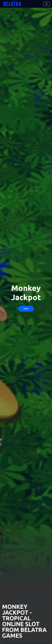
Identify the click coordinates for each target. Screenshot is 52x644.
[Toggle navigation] (47, 4)
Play (26, 309)
